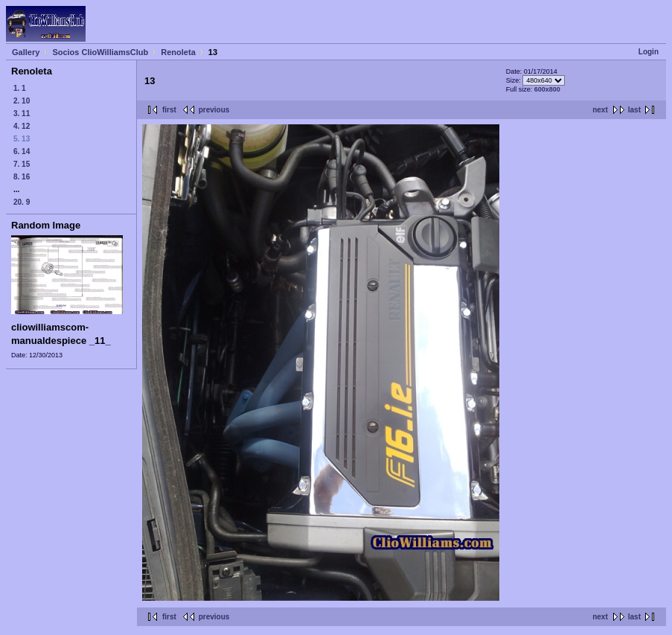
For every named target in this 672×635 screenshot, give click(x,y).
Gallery (26, 52)
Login (649, 52)
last (634, 110)
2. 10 (22, 101)
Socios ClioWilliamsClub (100, 52)
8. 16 (22, 177)
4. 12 (22, 126)
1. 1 (20, 88)
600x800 (547, 89)
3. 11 (22, 114)
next (600, 110)
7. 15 (22, 164)
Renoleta (178, 52)
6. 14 (22, 151)
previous (214, 110)
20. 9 (22, 202)
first (169, 110)
